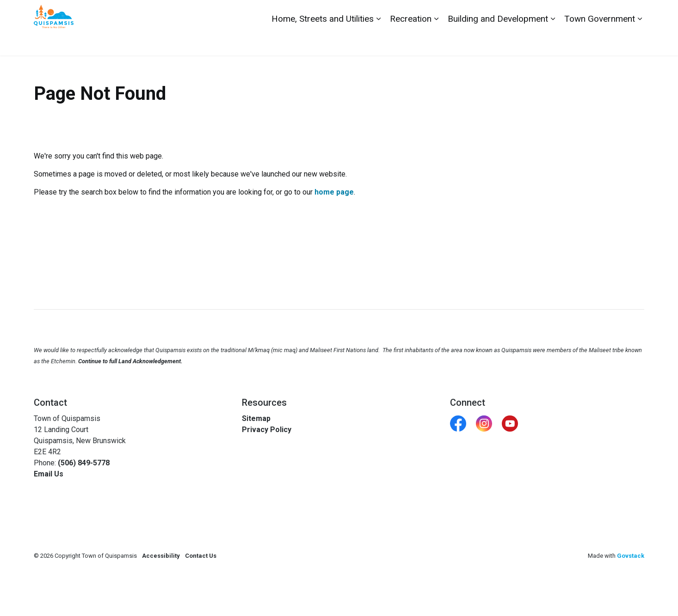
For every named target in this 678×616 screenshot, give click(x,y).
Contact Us (541, 14)
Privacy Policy (267, 430)
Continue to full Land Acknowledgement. (130, 361)
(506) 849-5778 (84, 463)
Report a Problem (592, 14)
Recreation (411, 41)
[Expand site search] (635, 14)
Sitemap (256, 418)
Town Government (600, 41)
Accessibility (161, 556)
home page (334, 192)
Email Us (49, 474)
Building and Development (498, 41)
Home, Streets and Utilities (323, 41)
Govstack (631, 556)
